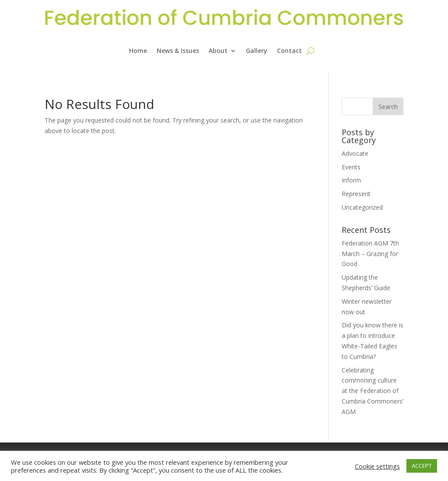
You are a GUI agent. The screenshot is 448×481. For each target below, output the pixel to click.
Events (351, 167)
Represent (356, 194)
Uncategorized (362, 207)
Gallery (257, 51)
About (218, 51)
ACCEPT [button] (422, 466)
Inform (351, 180)
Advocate (355, 153)
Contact (289, 51)
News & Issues (178, 51)
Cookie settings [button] (377, 466)
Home (138, 51)
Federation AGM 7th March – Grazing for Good (370, 254)
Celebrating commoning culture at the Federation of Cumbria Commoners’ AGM (373, 391)
